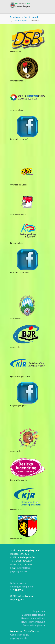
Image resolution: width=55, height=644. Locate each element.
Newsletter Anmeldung (33, 618)
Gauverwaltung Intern (34, 625)
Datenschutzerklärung (33, 615)
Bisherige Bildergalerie (22, 587)
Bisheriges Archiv (19, 583)
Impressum (39, 611)
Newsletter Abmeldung (33, 622)
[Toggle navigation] (12, 12)
